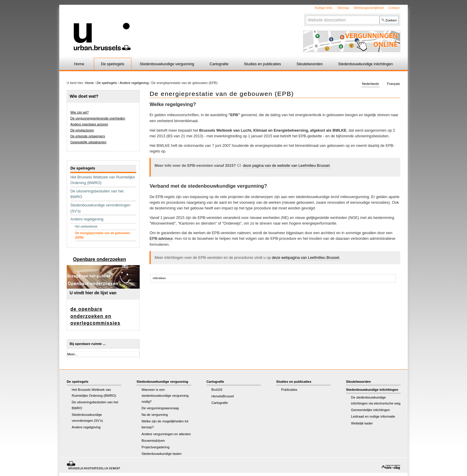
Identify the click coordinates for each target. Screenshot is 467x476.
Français (394, 84)
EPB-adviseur (161, 238)
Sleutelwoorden (309, 64)
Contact (394, 8)
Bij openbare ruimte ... (88, 344)
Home (79, 64)
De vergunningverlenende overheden (98, 118)
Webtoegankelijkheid (369, 8)
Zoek (305, 15)
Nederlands (370, 84)
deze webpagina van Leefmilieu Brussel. (306, 258)
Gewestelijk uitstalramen (88, 142)
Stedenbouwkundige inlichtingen (366, 64)
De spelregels (113, 64)
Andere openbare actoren (89, 124)
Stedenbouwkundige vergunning (167, 64)
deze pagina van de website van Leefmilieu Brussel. (287, 165)
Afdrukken (159, 278)
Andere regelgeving (134, 83)
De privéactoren (82, 130)
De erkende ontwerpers (88, 136)
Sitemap (343, 8)
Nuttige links (324, 8)
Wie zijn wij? (80, 112)
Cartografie (219, 64)
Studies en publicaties (263, 64)
